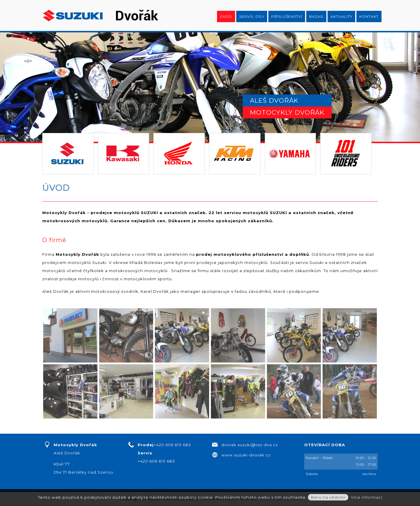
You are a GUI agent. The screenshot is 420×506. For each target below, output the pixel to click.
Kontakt (369, 16)
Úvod (226, 16)
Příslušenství (287, 16)
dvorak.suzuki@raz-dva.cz (250, 445)
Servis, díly (252, 16)
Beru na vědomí (328, 497)
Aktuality (341, 16)
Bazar (316, 16)
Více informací (367, 497)
